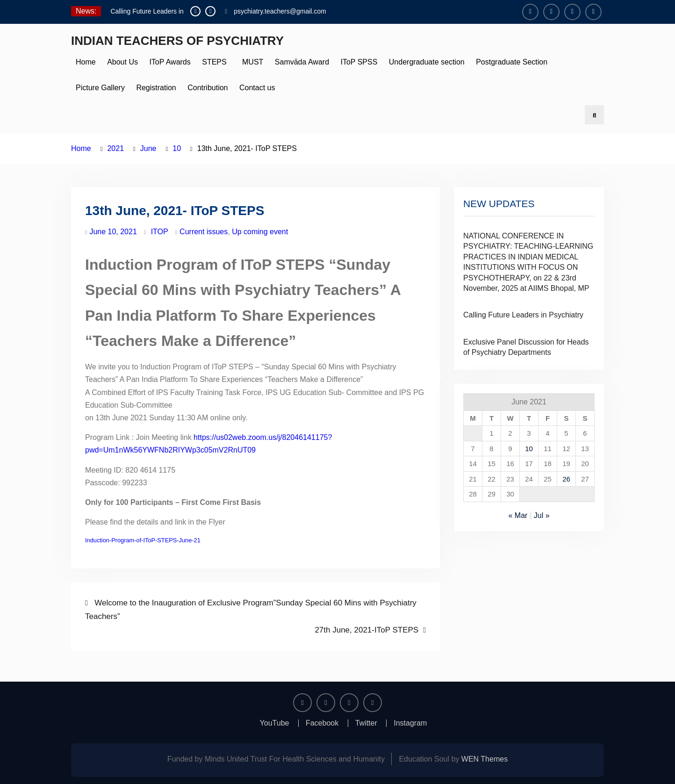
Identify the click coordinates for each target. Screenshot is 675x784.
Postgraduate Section (512, 62)
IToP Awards (170, 62)
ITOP (160, 232)
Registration (156, 88)
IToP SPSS (359, 62)
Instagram (410, 723)
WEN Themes (485, 759)
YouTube (275, 723)
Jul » (542, 515)
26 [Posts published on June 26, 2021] (566, 479)
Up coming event (260, 232)
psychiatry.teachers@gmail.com (280, 11)
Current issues (204, 232)
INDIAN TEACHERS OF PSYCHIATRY (177, 41)
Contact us (257, 88)
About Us (122, 62)
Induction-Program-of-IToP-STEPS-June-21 (143, 540)
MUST (251, 62)
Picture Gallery (100, 88)
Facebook (322, 723)
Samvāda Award (302, 62)
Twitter (366, 723)
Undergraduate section (427, 62)
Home (86, 62)
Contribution (208, 88)
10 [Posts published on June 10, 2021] (529, 449)
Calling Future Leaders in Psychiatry (523, 315)
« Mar (518, 515)
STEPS (214, 62)
